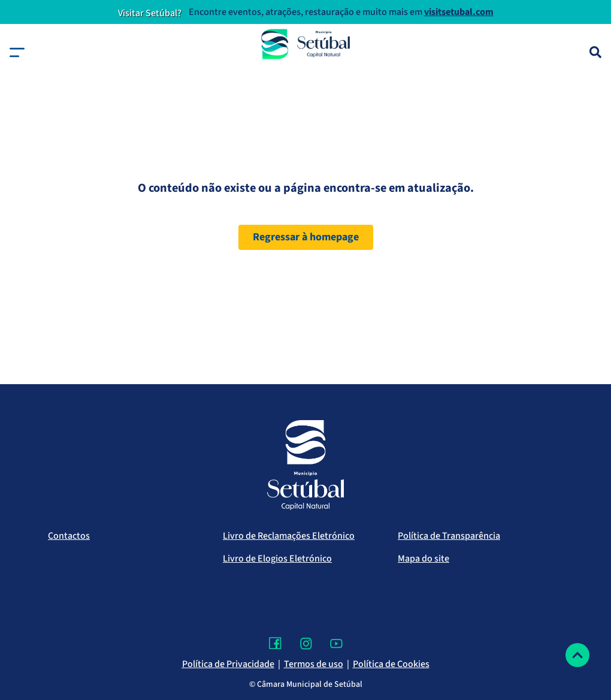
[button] (17, 52)
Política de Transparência (449, 536)
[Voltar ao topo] (577, 655)
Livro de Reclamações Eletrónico (289, 536)
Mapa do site (424, 559)
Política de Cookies (391, 664)
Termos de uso (314, 664)
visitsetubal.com (459, 12)
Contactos (69, 536)
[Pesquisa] (595, 52)
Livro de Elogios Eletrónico (277, 559)
